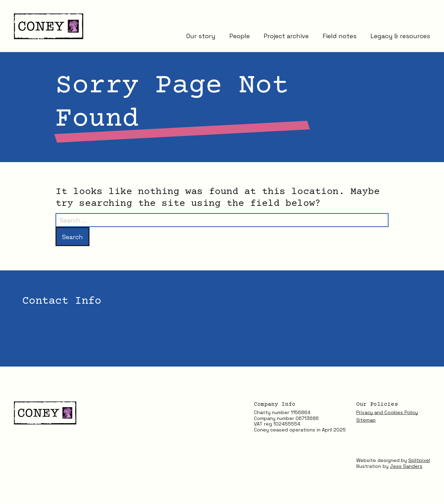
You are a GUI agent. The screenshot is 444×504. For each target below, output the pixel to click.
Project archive (286, 36)
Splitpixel (419, 460)
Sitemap (366, 420)
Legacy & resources (400, 36)
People (240, 36)
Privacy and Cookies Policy (387, 412)
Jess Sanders (406, 466)
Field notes (340, 36)
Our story (201, 36)
